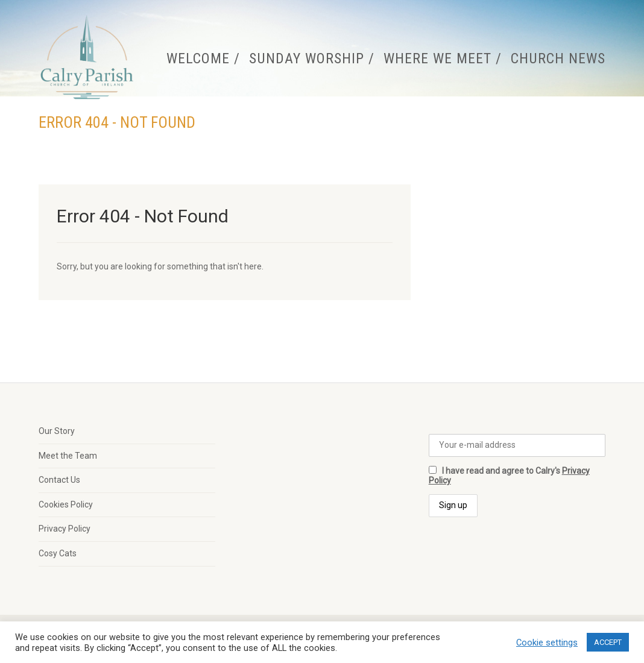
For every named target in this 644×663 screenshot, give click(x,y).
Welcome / (203, 58)
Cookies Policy (66, 504)
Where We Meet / (443, 58)
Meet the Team (68, 456)
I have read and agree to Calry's (509, 476)
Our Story (57, 431)
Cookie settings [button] (547, 643)
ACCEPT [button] (608, 642)
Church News (558, 58)
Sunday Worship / (312, 58)
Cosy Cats (58, 553)
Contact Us (59, 480)
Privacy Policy (65, 529)
